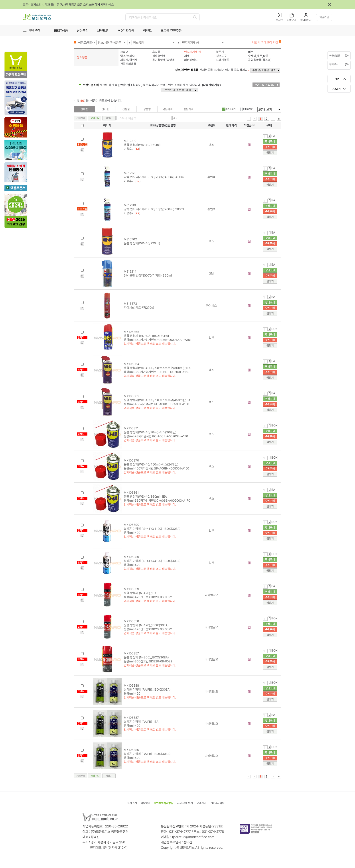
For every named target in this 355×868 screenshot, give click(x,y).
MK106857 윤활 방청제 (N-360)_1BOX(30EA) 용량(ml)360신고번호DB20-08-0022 (148, 657)
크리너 (124, 52)
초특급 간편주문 (171, 31)
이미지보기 (247, 109)
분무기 (220, 52)
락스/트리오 (127, 56)
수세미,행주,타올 (258, 56)
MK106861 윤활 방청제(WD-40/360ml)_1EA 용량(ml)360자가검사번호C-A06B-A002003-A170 (157, 497)
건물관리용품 (128, 64)
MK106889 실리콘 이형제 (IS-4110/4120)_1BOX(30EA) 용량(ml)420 (152, 561)
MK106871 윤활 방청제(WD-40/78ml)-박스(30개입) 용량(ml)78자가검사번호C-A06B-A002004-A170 (156, 432)
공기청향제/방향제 (163, 60)
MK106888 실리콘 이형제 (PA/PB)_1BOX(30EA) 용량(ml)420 (147, 689)
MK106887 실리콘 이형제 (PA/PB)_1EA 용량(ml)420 (141, 722)
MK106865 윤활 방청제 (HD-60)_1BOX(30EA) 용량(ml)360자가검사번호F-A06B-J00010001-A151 (158, 336)
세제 (187, 56)
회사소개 (132, 803)
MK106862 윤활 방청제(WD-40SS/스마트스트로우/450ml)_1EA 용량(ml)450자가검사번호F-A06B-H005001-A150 (157, 400)
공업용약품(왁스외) (260, 60)
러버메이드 (191, 60)
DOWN (336, 89)
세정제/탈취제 (129, 60)
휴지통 (156, 52)
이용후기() (132, 149)
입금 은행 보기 (185, 803)
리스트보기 (229, 109)
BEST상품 (61, 31)
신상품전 (83, 31)
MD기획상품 (126, 31)
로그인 (279, 20)
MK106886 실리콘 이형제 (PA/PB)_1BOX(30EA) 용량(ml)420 (147, 754)
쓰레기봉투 (223, 60)
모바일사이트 (217, 803)
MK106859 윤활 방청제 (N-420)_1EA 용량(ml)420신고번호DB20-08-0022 (148, 593)
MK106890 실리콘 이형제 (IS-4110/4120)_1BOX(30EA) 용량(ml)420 (152, 529)
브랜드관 (103, 31)
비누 (251, 52)
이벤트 (147, 31)
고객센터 (201, 803)
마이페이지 (306, 20)
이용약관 (145, 803)
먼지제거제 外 (191, 43)
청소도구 (221, 56)
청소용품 (138, 43)
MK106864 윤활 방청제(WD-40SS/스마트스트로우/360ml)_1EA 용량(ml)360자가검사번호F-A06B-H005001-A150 (157, 368)
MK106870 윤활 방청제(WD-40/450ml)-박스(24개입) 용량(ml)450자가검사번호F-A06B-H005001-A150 (156, 464)
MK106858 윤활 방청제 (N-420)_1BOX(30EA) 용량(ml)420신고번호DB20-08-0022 (148, 625)
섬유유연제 (159, 56)
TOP (336, 79)
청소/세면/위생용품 (110, 43)
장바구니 (292, 20)
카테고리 (34, 30)
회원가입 (324, 17)
